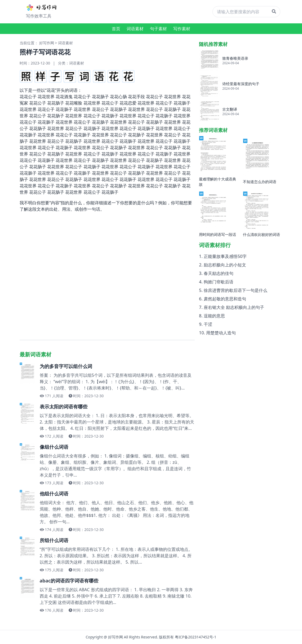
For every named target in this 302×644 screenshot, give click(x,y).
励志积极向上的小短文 (225, 265)
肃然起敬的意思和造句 (225, 299)
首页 (116, 29)
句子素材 (158, 29)
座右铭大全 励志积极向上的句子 (234, 307)
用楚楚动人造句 (221, 333)
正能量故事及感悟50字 (225, 256)
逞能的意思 (214, 316)
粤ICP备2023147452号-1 (196, 637)
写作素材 (182, 29)
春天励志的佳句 (219, 273)
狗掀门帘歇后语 (219, 282)
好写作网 (47, 43)
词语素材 (135, 29)
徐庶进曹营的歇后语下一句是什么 (236, 290)
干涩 (208, 324)
